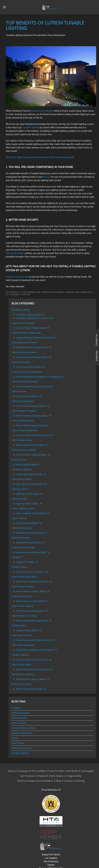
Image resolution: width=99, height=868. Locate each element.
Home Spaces (56, 776)
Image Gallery (74, 776)
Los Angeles (88, 771)
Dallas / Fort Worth (68, 771)
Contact (68, 781)
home (46, 177)
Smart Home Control (22, 748)
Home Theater (19, 723)
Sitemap (80, 781)
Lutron (15, 738)
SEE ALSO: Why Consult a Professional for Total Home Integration (39, 157)
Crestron (16, 708)
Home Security (19, 718)
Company (23, 771)
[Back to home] (50, 7)
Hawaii (42, 776)
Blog (59, 781)
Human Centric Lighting (24, 728)
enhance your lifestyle (42, 111)
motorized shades (15, 253)
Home (11, 771)
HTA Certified (38, 771)
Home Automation (21, 713)
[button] (4, 7)
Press (51, 771)
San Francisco (28, 776)
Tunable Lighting (20, 294)
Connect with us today (17, 277)
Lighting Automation (22, 733)
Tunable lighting (31, 127)
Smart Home (18, 743)
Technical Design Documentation (35, 781)
